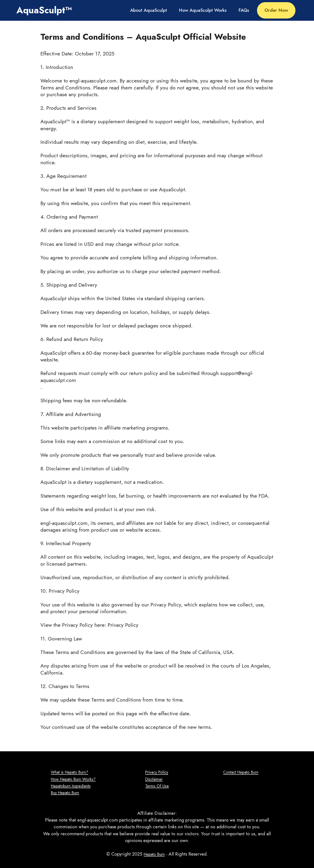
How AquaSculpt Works (203, 10)
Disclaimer (154, 779)
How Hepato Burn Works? (73, 779)
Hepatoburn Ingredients (71, 786)
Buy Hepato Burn (64, 793)
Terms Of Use (157, 786)
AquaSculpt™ (44, 10)
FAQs (244, 10)
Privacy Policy (157, 772)
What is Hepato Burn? (69, 772)
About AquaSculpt (149, 10)
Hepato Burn (154, 854)
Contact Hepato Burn (241, 772)
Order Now (276, 10)
